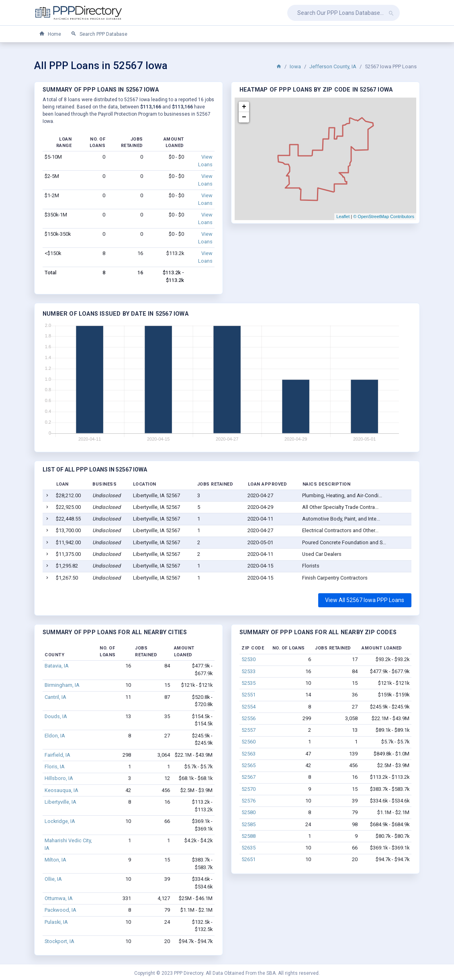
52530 (248, 659)
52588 (248, 836)
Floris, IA (55, 767)
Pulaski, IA (56, 922)
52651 (248, 859)
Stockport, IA (59, 941)
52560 (248, 742)
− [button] (244, 117)
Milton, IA (55, 860)
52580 (248, 812)
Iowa (295, 66)
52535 (248, 683)
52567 (248, 777)
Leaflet (343, 216)
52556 (248, 718)
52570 (248, 789)
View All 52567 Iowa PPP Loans (365, 600)
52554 (248, 707)
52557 (248, 730)
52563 (248, 754)
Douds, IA (56, 716)
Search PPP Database (99, 34)
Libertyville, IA (60, 802)
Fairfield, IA (57, 755)
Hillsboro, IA (59, 778)
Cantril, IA (55, 697)
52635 (248, 848)
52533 (248, 671)
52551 (248, 695)
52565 (248, 765)
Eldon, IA (55, 736)
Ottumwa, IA (59, 898)
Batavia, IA (57, 666)
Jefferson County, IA (333, 66)
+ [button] (244, 107)
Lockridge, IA (60, 821)
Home (50, 34)
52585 (248, 824)
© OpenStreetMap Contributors (384, 216)
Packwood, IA (60, 910)
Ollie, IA (53, 879)
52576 (248, 801)
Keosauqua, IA (61, 790)
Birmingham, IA (62, 685)
